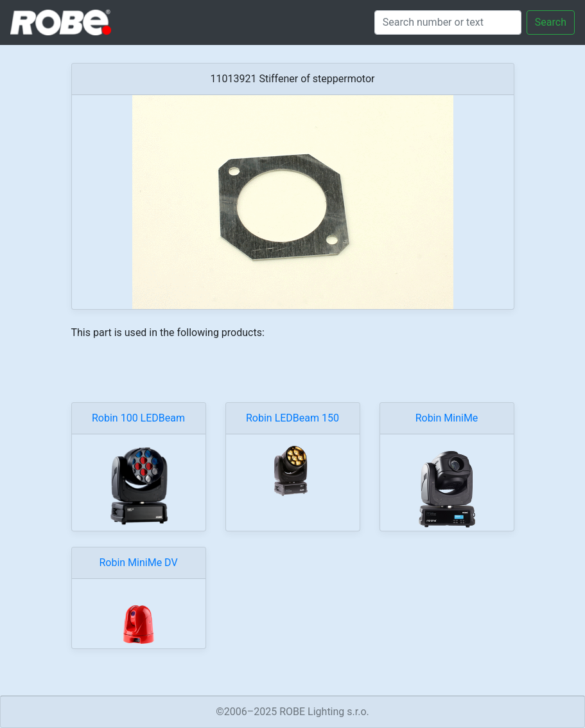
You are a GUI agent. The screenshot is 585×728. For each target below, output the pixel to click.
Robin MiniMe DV (138, 563)
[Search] (448, 22)
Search (551, 22)
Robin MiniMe (447, 418)
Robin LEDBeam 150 (292, 418)
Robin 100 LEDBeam (138, 418)
